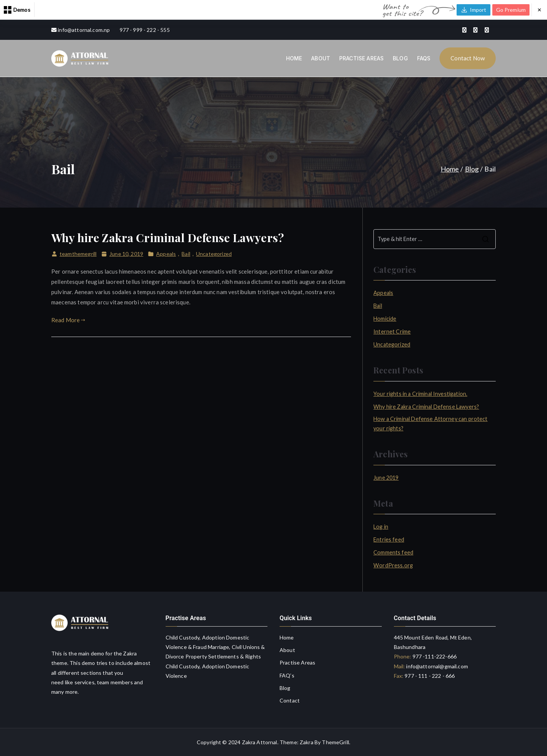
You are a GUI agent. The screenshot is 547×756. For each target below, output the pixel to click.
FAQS (424, 58)
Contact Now (468, 58)
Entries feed (389, 539)
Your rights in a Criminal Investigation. (420, 394)
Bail (186, 254)
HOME (294, 58)
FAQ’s (287, 675)
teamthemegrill (78, 254)
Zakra (307, 742)
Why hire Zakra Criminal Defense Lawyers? (168, 238)
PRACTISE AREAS (361, 58)
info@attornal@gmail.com (436, 666)
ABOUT (321, 58)
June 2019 (386, 478)
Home (287, 637)
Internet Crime (392, 332)
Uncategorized (214, 254)
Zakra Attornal (260, 742)
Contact (290, 700)
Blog (285, 688)
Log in (381, 527)
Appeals (166, 254)
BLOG (400, 58)
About (287, 650)
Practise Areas (297, 662)
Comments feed (393, 552)
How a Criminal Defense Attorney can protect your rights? (430, 423)
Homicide (385, 319)
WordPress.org (393, 565)
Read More (68, 320)
